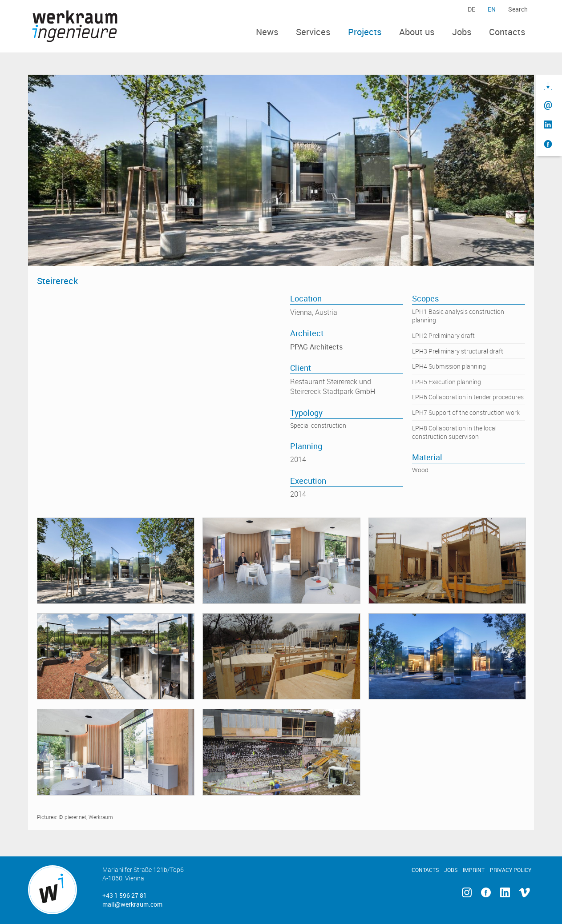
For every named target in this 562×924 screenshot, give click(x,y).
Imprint (474, 870)
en (492, 9)
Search (518, 9)
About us (417, 32)
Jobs (462, 32)
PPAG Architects (316, 347)
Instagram (467, 893)
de (471, 9)
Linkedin (505, 893)
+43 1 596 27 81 (125, 895)
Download (548, 86)
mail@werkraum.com (132, 904)
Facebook (486, 893)
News (267, 32)
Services (313, 32)
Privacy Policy (511, 870)
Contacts (507, 32)
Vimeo (524, 893)
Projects (365, 32)
